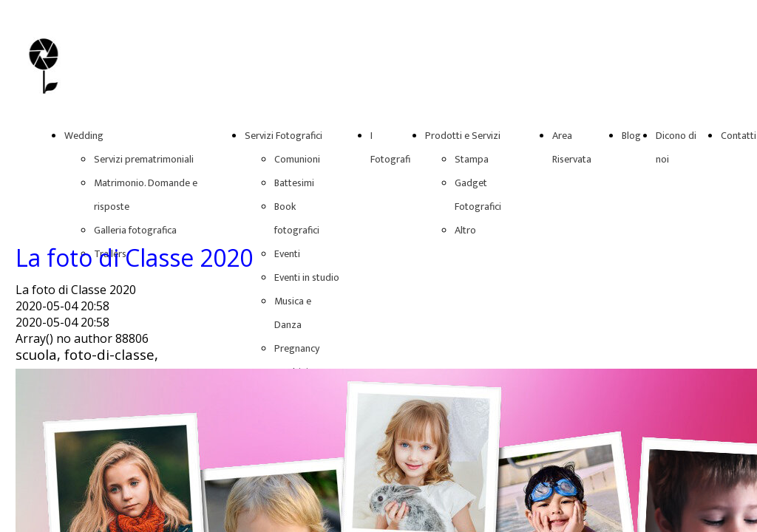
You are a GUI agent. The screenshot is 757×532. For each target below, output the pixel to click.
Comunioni (297, 159)
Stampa (472, 159)
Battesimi (294, 183)
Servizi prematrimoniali (144, 159)
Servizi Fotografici (284, 136)
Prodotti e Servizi (463, 136)
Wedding (84, 136)
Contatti (739, 136)
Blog (631, 136)
